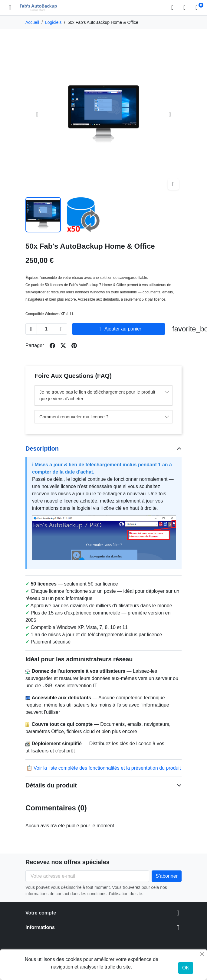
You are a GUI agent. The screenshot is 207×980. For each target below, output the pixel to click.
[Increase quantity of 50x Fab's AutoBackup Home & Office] (61, 329)
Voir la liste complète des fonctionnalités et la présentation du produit (107, 768)
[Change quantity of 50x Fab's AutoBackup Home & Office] (46, 329)
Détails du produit (51, 785)
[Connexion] (186, 8)
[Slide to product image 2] (83, 215)
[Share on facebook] (52, 346)
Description (42, 449)
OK (186, 968)
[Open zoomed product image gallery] (173, 184)
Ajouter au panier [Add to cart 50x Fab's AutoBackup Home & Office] (119, 329)
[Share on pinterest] (74, 346)
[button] (174, 8)
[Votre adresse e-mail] (87, 876)
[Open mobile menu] (10, 8)
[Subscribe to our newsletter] (167, 876)
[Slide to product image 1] (43, 215)
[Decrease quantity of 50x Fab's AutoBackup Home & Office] (31, 329)
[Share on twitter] (63, 346)
